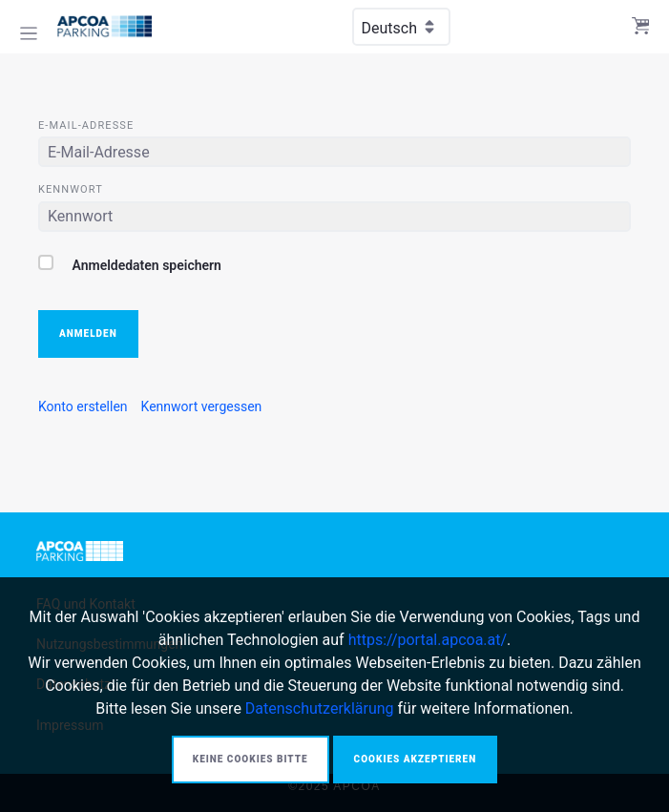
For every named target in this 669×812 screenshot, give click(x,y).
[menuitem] (83, 406)
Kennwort (71, 189)
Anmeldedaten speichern (130, 264)
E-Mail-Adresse (86, 125)
